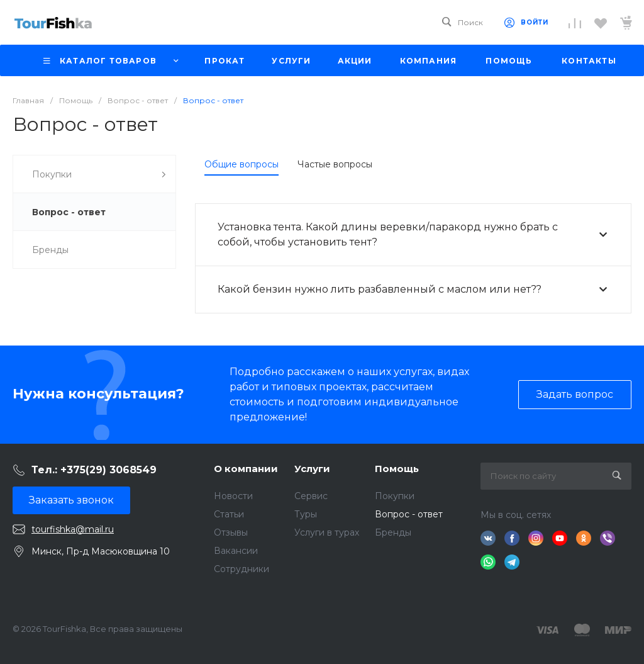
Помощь (397, 469)
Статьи (229, 514)
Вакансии (236, 551)
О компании (246, 469)
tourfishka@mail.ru (73, 529)
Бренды (393, 532)
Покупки (395, 496)
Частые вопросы (335, 164)
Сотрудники (241, 569)
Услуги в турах (327, 532)
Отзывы (231, 532)
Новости (233, 496)
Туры (306, 514)
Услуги (312, 469)
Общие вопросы (241, 164)
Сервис (311, 496)
